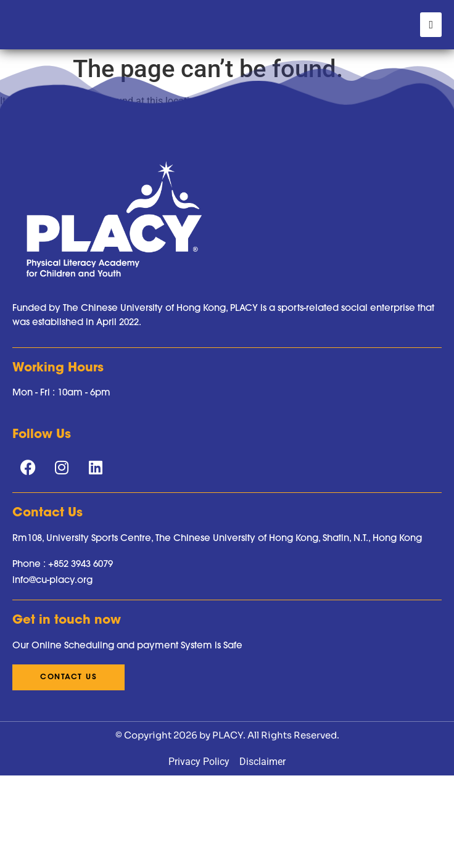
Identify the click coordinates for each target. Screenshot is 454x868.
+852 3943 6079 (80, 656)
